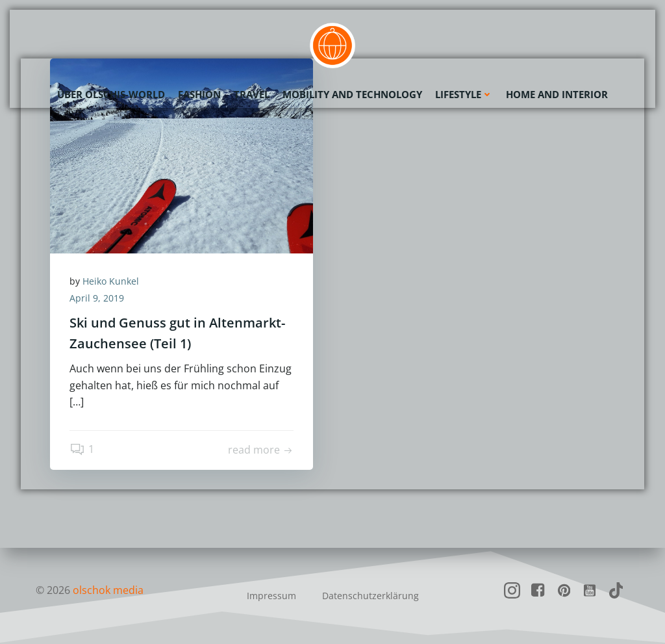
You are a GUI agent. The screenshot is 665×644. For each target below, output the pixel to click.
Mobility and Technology (352, 94)
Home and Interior (557, 94)
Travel (252, 94)
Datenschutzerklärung (370, 596)
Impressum (271, 596)
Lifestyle (464, 94)
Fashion (199, 94)
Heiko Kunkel (111, 281)
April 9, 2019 (97, 298)
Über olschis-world (111, 94)
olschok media (108, 590)
